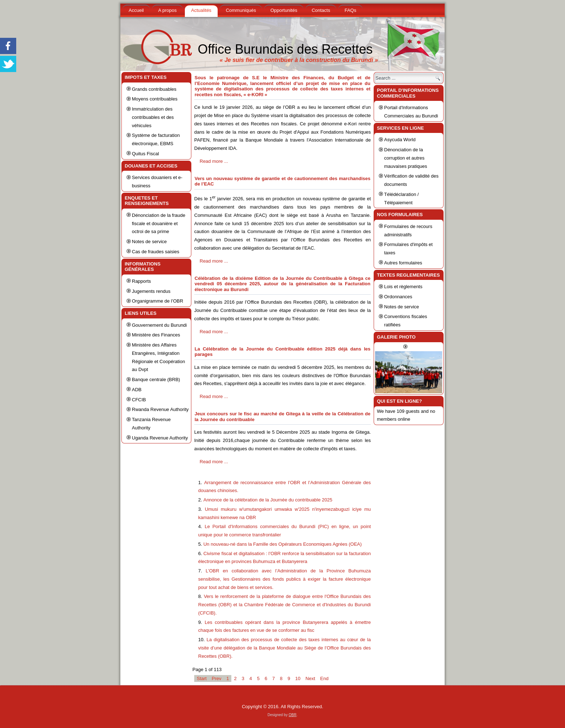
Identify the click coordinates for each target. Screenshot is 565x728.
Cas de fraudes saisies (156, 252)
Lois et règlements (403, 287)
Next (310, 678)
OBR (293, 715)
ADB (137, 390)
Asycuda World (400, 140)
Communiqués (241, 10)
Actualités (201, 10)
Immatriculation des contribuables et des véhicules (153, 117)
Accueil (136, 10)
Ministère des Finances (156, 335)
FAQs (350, 10)
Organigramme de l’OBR (157, 301)
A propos (167, 10)
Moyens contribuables (155, 99)
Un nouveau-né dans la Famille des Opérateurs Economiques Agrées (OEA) (282, 544)
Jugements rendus (151, 291)
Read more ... (214, 161)
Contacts (321, 10)
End (324, 678)
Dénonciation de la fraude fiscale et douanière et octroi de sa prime (159, 224)
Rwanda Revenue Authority (160, 409)
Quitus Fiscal (145, 154)
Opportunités (284, 10)
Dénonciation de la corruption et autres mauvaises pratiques (406, 158)
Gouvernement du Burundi (159, 325)
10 (298, 678)
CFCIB (139, 400)
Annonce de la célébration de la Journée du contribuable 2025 (268, 500)
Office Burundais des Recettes (285, 49)
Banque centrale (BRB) (156, 379)
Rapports (141, 281)
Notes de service (149, 242)
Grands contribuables (154, 89)
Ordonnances (398, 297)
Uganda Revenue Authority (160, 438)
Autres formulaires (403, 263)
